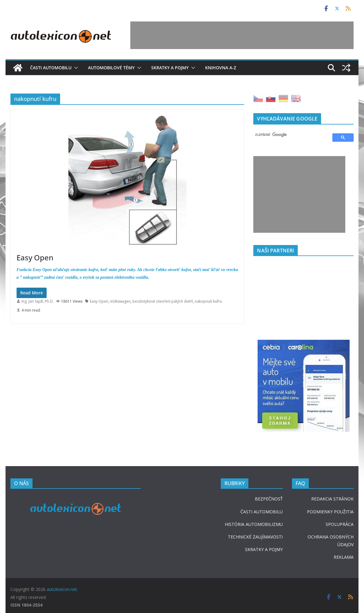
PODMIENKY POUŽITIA (330, 512)
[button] (75, 68)
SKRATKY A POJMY (264, 549)
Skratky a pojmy (170, 68)
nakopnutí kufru (208, 301)
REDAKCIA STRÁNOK (332, 499)
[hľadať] (290, 135)
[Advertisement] (242, 35)
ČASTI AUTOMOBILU (262, 512)
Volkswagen (120, 301)
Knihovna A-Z (221, 68)
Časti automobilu (51, 68)
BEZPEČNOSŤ (269, 499)
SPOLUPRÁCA (340, 524)
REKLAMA (344, 557)
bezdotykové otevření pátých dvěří (163, 301)
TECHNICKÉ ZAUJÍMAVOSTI (255, 537)
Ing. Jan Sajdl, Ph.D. (38, 301)
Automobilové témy (111, 68)
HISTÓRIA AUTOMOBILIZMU (254, 524)
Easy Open (35, 257)
